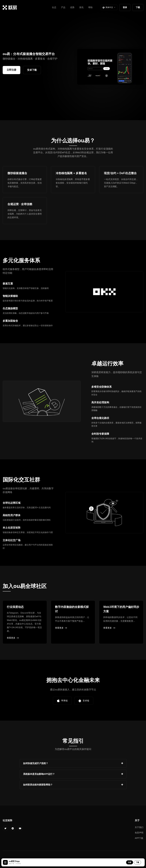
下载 (138, 7)
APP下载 (139, 838)
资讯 (81, 7)
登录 (125, 7)
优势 (72, 7)
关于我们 (139, 827)
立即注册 (11, 70)
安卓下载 (32, 70)
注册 (130, 862)
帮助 (90, 7)
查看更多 (13, 638)
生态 (54, 7)
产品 (63, 7)
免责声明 (139, 833)
